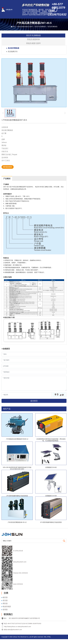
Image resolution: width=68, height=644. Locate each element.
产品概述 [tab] (7, 179)
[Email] (34, 360)
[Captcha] (27, 395)
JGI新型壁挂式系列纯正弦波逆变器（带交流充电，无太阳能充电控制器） (51, 440)
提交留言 (34, 401)
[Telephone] (34, 372)
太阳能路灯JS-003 (51, 496)
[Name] (34, 354)
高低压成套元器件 (33, 43)
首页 (14, 27)
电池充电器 (7, 607)
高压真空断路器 (52, 27)
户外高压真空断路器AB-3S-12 (17, 522)
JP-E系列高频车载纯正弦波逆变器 (17, 496)
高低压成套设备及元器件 (25, 27)
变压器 (5, 600)
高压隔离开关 (13, 52)
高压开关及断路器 (40, 27)
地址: (5, 618)
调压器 (5, 603)
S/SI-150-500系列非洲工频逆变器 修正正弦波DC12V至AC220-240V (17, 468)
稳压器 (5, 597)
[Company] (34, 366)
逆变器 (5, 610)
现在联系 (8, 167)
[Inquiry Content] (34, 383)
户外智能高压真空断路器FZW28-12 (17, 439)
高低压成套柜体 (33, 39)
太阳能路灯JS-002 (51, 467)
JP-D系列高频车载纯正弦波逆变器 (51, 522)
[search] (64, 541)
